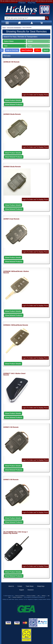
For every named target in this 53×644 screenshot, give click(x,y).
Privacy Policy (32, 3)
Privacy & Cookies (31, 596)
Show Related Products (14, 104)
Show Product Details (13, 100)
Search (46, 50)
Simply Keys (41, 586)
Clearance (31, 590)
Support (22, 590)
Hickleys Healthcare (17, 597)
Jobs (39, 596)
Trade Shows (30, 586)
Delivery (44, 596)
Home (4, 28)
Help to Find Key (12, 50)
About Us (11, 586)
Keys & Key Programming (14, 28)
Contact (20, 586)
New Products (27, 50)
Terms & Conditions (20, 596)
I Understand (22, 3)
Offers (38, 50)
